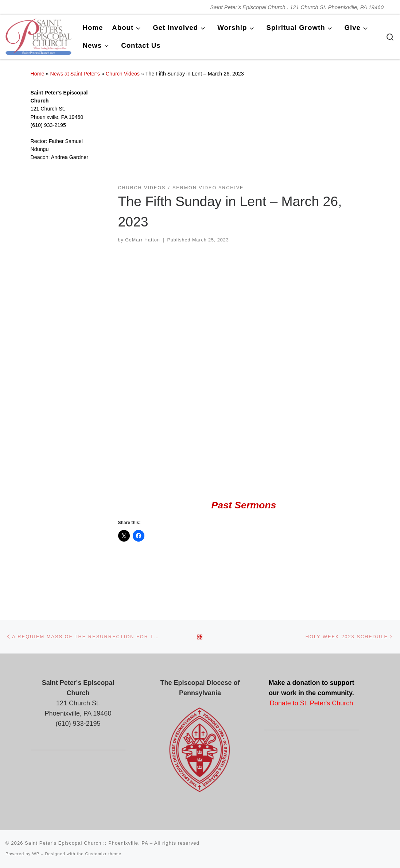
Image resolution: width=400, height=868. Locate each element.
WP (36, 854)
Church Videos (123, 74)
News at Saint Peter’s (75, 74)
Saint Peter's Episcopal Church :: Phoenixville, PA (86, 843)
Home (38, 74)
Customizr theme (104, 854)
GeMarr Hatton (143, 240)
